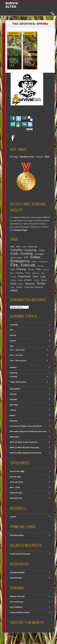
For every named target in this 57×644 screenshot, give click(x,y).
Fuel (28, 273)
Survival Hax (16, 578)
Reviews (14, 498)
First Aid (41, 266)
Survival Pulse (17, 602)
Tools (12, 287)
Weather (14, 421)
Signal (44, 280)
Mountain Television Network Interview (28, 431)
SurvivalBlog (16, 607)
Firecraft (28, 265)
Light (43, 276)
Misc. (12, 487)
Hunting (13, 277)
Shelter (36, 280)
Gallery (13, 367)
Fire (14, 265)
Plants (20, 280)
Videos (13, 410)
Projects (14, 493)
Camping (30, 250)
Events (13, 477)
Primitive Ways (17, 535)
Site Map (14, 405)
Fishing (21, 269)
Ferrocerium (43, 262)
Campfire (16, 250)
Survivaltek (12, 5)
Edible (35, 257)
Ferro (34, 262)
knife (35, 276)
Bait (12, 247)
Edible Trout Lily (14, 62)
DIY (26, 257)
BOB (18, 247)
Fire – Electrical (17, 350)
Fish (12, 269)
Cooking (26, 253)
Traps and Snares (18, 382)
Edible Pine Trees (30, 62)
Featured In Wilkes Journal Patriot (26, 426)
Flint (38, 269)
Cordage (39, 254)
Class (42, 250)
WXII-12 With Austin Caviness (24, 442)
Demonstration (16, 258)
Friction (19, 273)
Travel (19, 287)
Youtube (39, 157)
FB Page (14, 157)
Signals (13, 399)
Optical (13, 280)
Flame (31, 269)
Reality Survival (17, 596)
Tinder (41, 283)
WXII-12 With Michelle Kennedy (24, 447)
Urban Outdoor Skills (20, 612)
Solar (13, 284)
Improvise (24, 276)
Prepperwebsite (17, 572)
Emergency (20, 261)
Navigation (15, 389)
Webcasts (14, 437)
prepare (28, 280)
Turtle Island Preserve (33, 287)
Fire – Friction (16, 355)
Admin (13, 517)
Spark (21, 284)
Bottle (24, 247)
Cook (14, 254)
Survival (30, 284)
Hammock (36, 273)
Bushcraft (14, 33)
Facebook (13, 138)
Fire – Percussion (18, 360)
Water (14, 290)
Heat (43, 273)
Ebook (13, 335)
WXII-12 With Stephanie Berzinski (26, 453)
